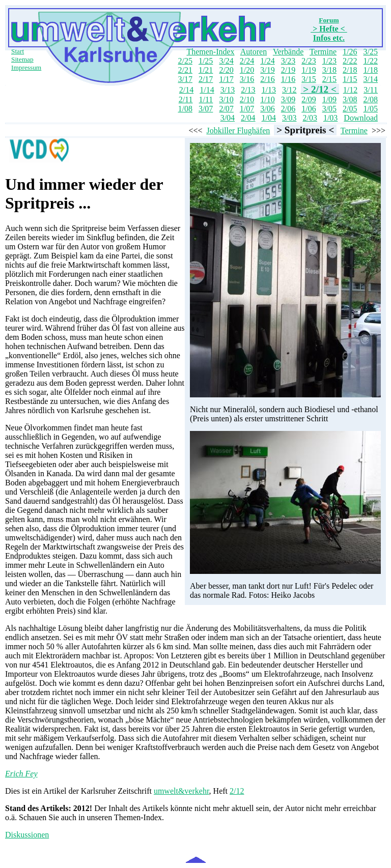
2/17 (206, 79)
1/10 (267, 99)
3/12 (289, 90)
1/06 (309, 109)
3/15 (309, 79)
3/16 (247, 79)
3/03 (289, 118)
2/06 (288, 109)
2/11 (186, 99)
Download (361, 118)
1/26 (350, 52)
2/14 (186, 90)
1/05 (371, 109)
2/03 (310, 118)
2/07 (226, 109)
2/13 (248, 90)
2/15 (329, 79)
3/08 (350, 99)
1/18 (371, 70)
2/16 (267, 79)
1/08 (185, 109)
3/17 (185, 79)
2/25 (185, 61)
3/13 (228, 90)
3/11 (371, 90)
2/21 (185, 70)
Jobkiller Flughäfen (238, 131)
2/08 (371, 99)
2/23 (309, 61)
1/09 (329, 99)
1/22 (371, 61)
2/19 (288, 70)
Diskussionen (27, 835)
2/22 (350, 61)
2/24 (247, 61)
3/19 (267, 70)
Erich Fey (21, 774)
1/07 (247, 109)
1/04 (269, 118)
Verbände (288, 52)
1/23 (329, 61)
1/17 (226, 79)
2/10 (247, 99)
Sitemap (22, 59)
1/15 (350, 79)
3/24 (226, 61)
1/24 (267, 61)
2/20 (226, 70)
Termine (323, 52)
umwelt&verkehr (181, 791)
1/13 (269, 90)
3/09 (288, 99)
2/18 (350, 70)
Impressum (26, 67)
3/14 (371, 79)
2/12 (237, 791)
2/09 (309, 99)
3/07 (206, 109)
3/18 (329, 70)
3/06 (267, 109)
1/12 (350, 90)
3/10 (226, 99)
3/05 (329, 109)
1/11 (206, 99)
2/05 (350, 109)
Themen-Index (210, 52)
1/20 (247, 70)
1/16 (288, 79)
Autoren (254, 52)
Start (18, 51)
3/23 (288, 61)
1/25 (206, 61)
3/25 (371, 52)
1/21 (206, 70)
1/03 (330, 118)
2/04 (248, 118)
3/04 (228, 118)
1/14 (207, 90)
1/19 (309, 70)
